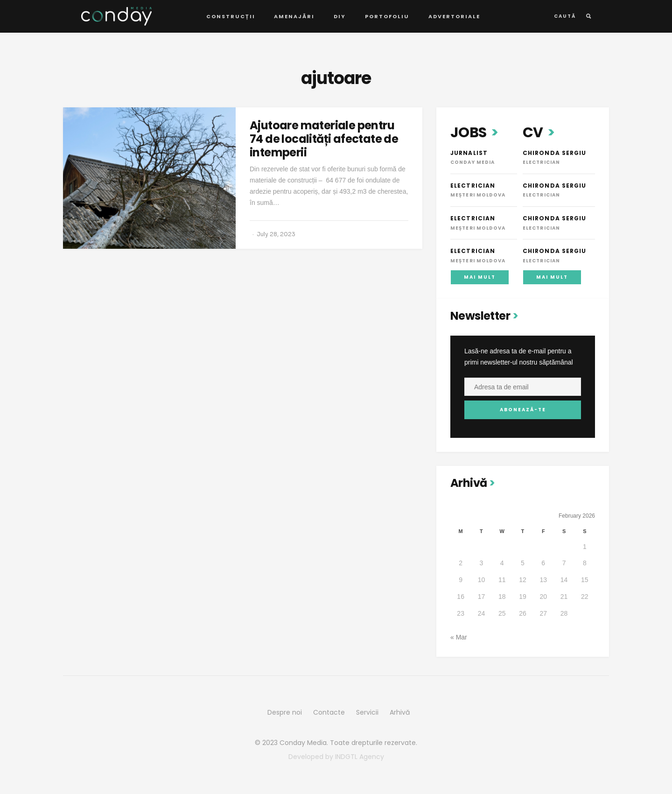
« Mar (459, 637)
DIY (340, 16)
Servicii (367, 712)
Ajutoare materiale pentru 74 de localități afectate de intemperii (324, 139)
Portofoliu (387, 16)
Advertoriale (454, 16)
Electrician (473, 186)
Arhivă (400, 712)
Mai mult (480, 277)
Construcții (231, 16)
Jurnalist (469, 153)
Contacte (329, 712)
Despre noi (285, 712)
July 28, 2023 (276, 234)
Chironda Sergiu (555, 153)
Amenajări (294, 16)
